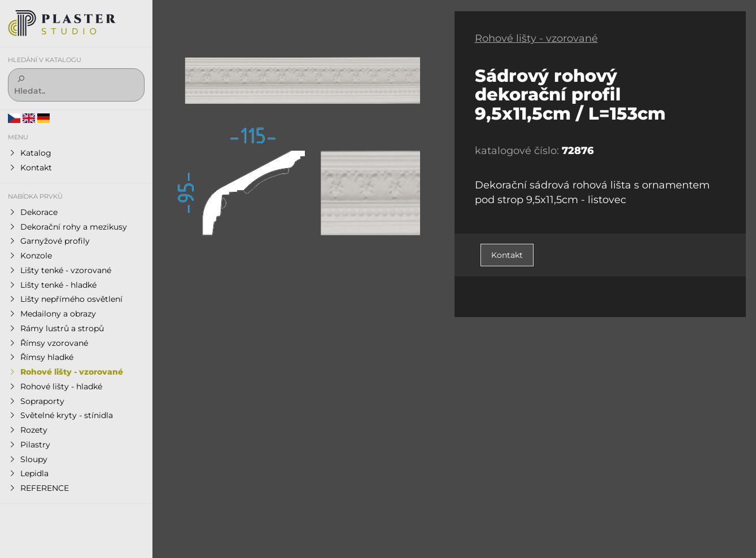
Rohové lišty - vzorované (536, 38)
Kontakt (507, 255)
